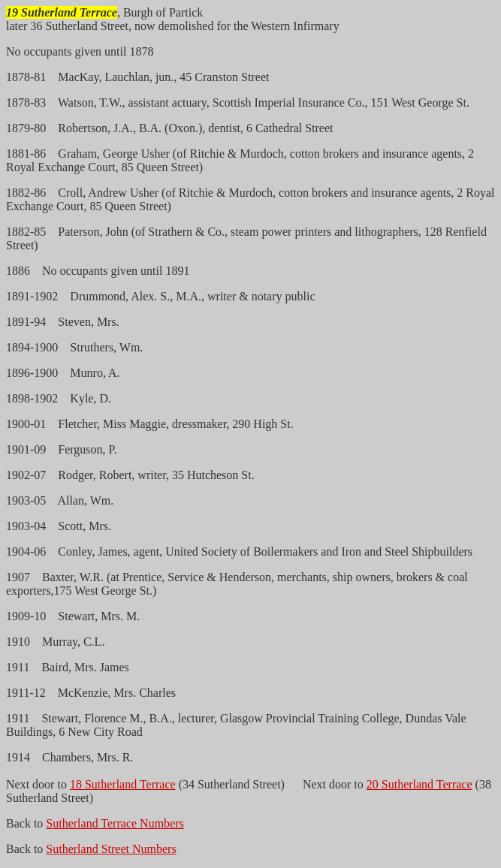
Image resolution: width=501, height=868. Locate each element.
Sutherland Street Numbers (111, 849)
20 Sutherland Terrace (420, 784)
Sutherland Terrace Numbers (115, 823)
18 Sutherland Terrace (123, 784)
